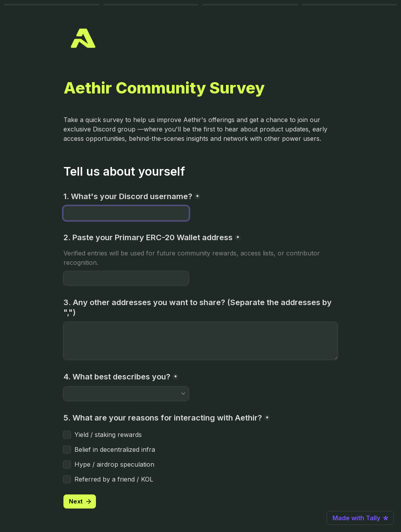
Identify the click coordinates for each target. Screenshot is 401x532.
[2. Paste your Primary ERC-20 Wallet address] (126, 278)
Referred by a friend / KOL (114, 479)
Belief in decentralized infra (115, 449)
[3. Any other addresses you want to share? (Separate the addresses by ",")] (200, 341)
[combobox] (123, 394)
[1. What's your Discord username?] (126, 213)
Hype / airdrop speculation (114, 464)
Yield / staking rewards (108, 435)
